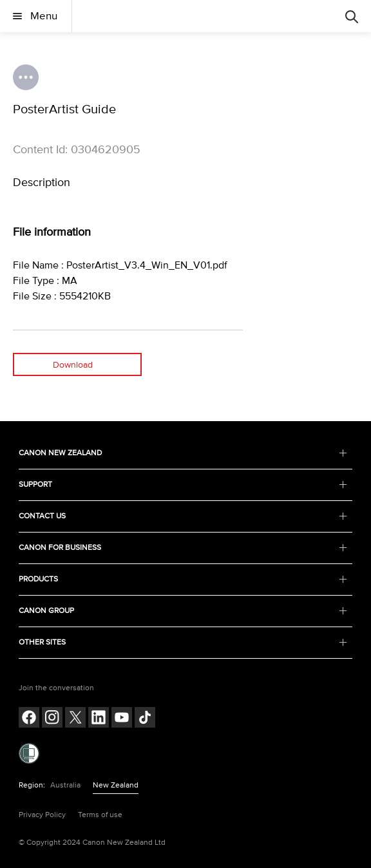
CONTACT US (183, 516)
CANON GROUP (183, 611)
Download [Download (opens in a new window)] (73, 365)
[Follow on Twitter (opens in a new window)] (75, 719)
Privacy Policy (42, 815)
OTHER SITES (183, 642)
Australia (65, 785)
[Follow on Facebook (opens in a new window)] (29, 719)
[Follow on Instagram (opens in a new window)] (52, 719)
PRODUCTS (183, 579)
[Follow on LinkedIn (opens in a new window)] (99, 719)
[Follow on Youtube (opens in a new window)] (122, 719)
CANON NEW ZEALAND (183, 453)
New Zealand (116, 785)
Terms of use (100, 815)
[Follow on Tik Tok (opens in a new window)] (145, 719)
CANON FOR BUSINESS (183, 548)
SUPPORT (183, 485)
